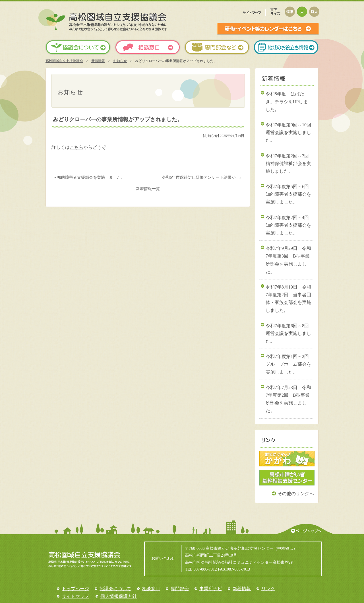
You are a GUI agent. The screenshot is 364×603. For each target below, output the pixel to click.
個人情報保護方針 (119, 596)
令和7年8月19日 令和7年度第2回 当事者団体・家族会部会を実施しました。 (288, 299)
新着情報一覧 (148, 189)
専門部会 (180, 589)
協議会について (115, 589)
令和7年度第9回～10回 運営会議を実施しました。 (290, 132)
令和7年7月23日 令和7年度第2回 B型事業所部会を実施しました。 (288, 399)
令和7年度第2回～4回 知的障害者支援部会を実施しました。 (289, 225)
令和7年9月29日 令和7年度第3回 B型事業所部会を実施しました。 (288, 260)
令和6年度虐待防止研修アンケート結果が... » (202, 177)
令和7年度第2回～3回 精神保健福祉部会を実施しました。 (289, 163)
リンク (268, 589)
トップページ (75, 589)
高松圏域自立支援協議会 (64, 61)
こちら (76, 147)
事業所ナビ (211, 589)
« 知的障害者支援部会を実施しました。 (90, 177)
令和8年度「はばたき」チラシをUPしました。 (287, 101)
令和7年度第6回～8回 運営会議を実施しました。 (289, 333)
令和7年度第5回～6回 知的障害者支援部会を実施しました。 (289, 194)
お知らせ (120, 61)
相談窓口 (151, 589)
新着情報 (98, 61)
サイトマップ (75, 596)
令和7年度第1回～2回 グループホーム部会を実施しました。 (289, 364)
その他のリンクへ (296, 494)
